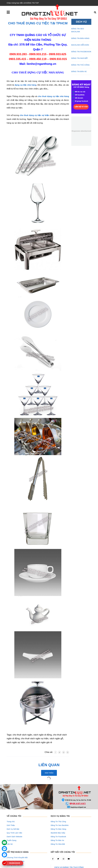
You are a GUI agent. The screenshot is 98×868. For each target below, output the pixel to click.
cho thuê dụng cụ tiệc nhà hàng (53, 96)
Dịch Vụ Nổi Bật (13, 807)
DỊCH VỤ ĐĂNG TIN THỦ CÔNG (69, 845)
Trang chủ (11, 799)
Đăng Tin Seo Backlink (60, 803)
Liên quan (49, 765)
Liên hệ (10, 822)
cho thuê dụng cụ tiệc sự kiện (34, 115)
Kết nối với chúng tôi (63, 830)
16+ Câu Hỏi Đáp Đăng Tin (17, 847)
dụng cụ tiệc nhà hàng (25, 85)
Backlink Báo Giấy (58, 811)
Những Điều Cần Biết (15, 843)
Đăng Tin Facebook (58, 814)
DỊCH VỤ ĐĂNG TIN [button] (60, 794)
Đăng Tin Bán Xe (57, 818)
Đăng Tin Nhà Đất (58, 822)
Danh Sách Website (14, 814)
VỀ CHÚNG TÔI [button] (14, 794)
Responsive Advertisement (81, 131)
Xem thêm (49, 773)
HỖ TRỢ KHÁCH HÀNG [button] (18, 830)
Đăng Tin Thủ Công (58, 799)
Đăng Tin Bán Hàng (58, 807)
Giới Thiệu (11, 803)
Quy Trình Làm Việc (14, 811)
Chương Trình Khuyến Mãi (17, 835)
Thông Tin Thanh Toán (16, 839)
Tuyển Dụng (11, 818)
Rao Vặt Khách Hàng (15, 850)
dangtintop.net (78, 865)
